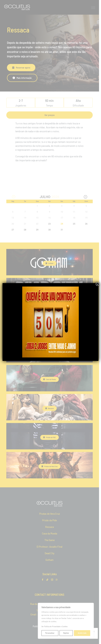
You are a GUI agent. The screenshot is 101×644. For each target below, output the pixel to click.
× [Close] (97, 284)
